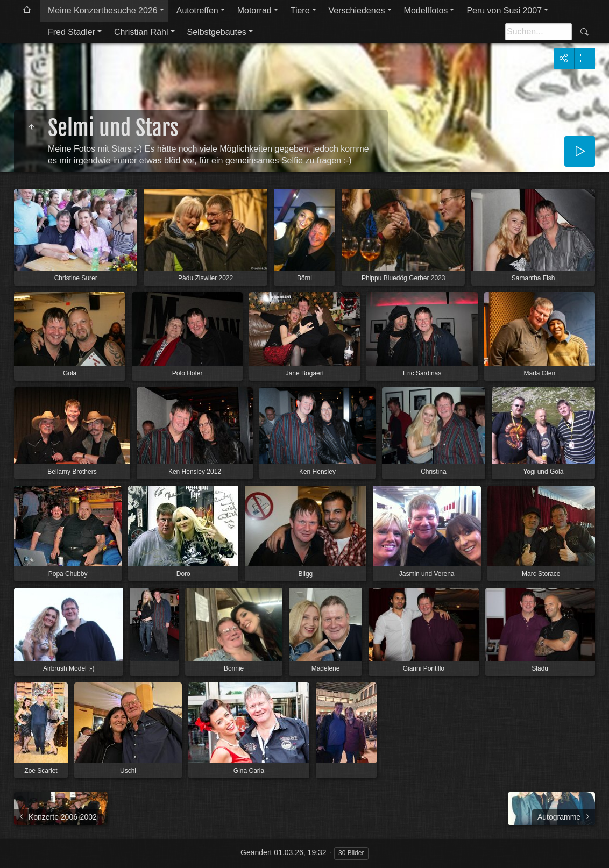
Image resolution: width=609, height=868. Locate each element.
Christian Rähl (141, 32)
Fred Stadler (72, 32)
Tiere (300, 10)
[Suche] (539, 32)
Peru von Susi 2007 (504, 10)
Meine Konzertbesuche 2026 (103, 10)
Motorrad (254, 10)
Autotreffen (197, 10)
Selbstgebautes (217, 32)
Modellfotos (426, 10)
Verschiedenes (357, 10)
